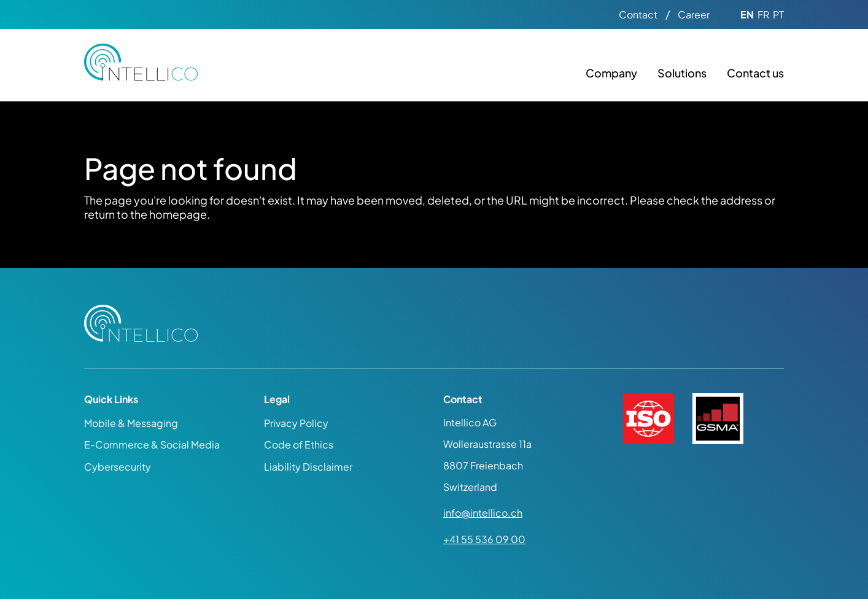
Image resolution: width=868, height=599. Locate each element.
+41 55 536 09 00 (484, 539)
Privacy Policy (296, 423)
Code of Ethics (299, 444)
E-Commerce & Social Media (152, 444)
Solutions (682, 73)
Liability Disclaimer (308, 467)
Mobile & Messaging (131, 423)
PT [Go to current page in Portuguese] (778, 15)
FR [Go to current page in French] (763, 15)
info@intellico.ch (483, 513)
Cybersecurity (118, 467)
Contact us (755, 73)
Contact (638, 15)
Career (694, 15)
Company (611, 73)
